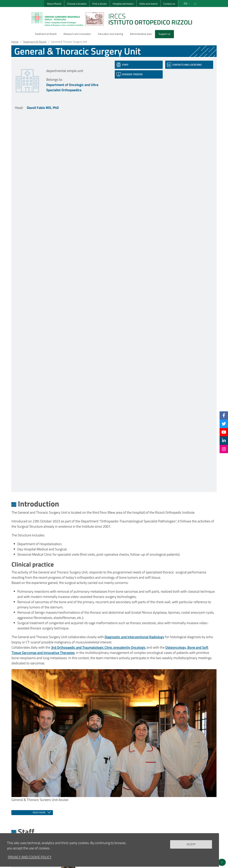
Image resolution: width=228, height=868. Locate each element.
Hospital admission (123, 4)
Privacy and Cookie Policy (30, 860)
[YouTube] (224, 432)
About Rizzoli (54, 4)
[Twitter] (224, 424)
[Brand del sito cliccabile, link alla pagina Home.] (114, 19)
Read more (39, 812)
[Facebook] (224, 415)
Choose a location (77, 4)
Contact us (169, 4)
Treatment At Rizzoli (35, 42)
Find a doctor (100, 4)
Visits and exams (148, 4)
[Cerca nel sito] (195, 3)
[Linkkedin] (224, 440)
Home (15, 42)
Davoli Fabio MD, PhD (43, 108)
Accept (191, 847)
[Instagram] (224, 449)
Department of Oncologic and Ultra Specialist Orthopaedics (72, 87)
